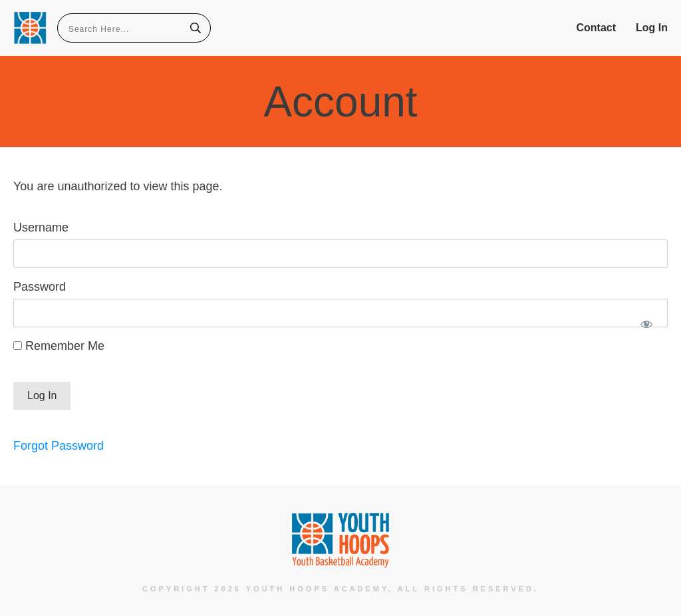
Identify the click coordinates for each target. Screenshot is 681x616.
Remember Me (59, 346)
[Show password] (646, 324)
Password (40, 287)
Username (41, 228)
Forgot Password (59, 446)
